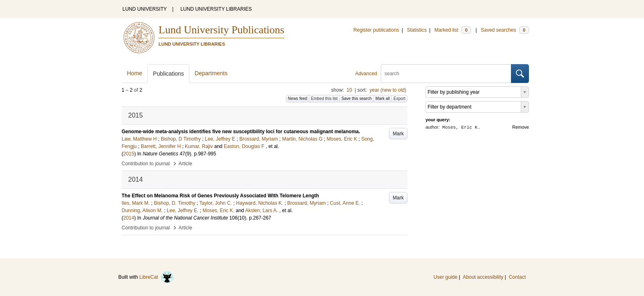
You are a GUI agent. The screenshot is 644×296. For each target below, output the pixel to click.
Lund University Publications (221, 30)
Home (135, 73)
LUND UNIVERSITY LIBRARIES (216, 9)
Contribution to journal (146, 164)
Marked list (453, 30)
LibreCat (156, 277)
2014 (129, 218)
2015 (129, 154)
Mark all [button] (383, 98)
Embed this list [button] (324, 98)
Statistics (417, 30)
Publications (168, 74)
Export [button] (399, 98)
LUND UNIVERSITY (145, 9)
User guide (446, 277)
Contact (517, 277)
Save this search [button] (356, 98)
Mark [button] (398, 134)
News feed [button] (298, 98)
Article (185, 164)
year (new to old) (388, 90)
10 (349, 90)
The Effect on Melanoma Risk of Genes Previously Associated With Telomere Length (220, 196)
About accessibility (483, 277)
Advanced (366, 74)
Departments (211, 73)
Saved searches (505, 30)
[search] (446, 74)
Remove (521, 127)
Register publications (376, 30)
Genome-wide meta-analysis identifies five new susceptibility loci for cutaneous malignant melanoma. (241, 132)
